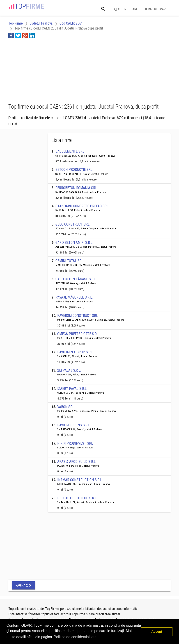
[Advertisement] (44, 70)
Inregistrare (156, 9)
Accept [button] (157, 632)
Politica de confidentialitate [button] (75, 637)
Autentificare (126, 9)
